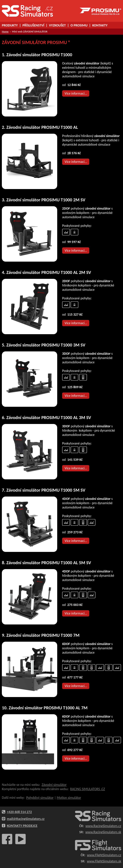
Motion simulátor (69, 798)
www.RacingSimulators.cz (103, 826)
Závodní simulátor (54, 785)
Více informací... (76, 93)
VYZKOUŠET (57, 25)
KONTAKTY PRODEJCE (22, 826)
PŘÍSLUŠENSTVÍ (33, 25)
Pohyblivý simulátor (40, 798)
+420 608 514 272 (19, 812)
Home (5, 32)
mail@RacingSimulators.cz (26, 819)
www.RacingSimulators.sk (103, 832)
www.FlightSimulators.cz (104, 855)
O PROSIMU (79, 25)
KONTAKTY (100, 25)
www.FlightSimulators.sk (104, 861)
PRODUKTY (10, 25)
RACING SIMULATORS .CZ (88, 789)
